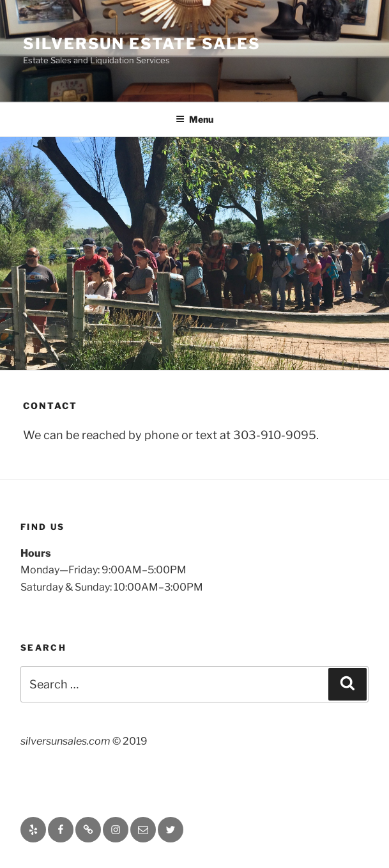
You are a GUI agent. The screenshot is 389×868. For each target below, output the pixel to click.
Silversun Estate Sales (142, 44)
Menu (194, 119)
